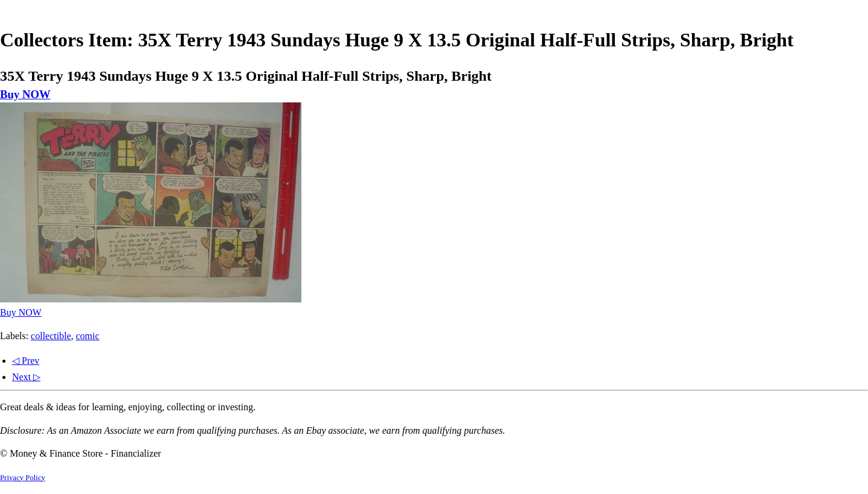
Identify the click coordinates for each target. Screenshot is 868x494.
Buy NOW (25, 94)
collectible (51, 336)
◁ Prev (26, 361)
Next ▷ (26, 377)
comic (88, 336)
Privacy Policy (23, 478)
